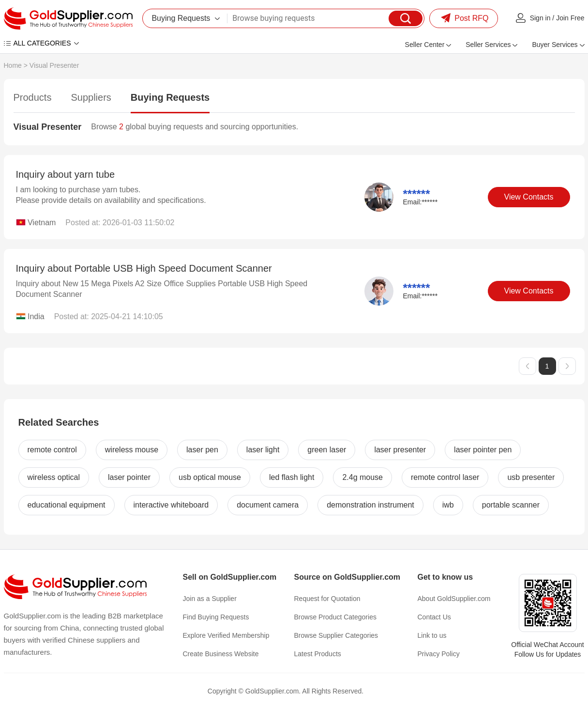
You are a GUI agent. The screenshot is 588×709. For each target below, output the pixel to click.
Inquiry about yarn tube (66, 174)
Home (13, 65)
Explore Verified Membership (226, 635)
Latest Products (318, 654)
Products (33, 97)
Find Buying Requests (216, 617)
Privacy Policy (439, 654)
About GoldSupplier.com (454, 599)
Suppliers (91, 97)
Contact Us (434, 617)
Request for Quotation (327, 599)
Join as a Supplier (210, 599)
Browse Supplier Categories (336, 635)
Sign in (540, 18)
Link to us (432, 635)
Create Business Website (221, 654)
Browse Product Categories (335, 617)
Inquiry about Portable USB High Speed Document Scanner (144, 268)
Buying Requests (170, 97)
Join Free (570, 18)
